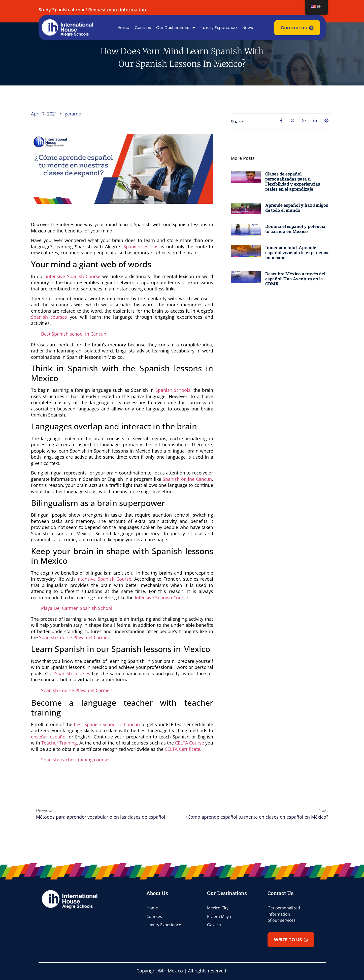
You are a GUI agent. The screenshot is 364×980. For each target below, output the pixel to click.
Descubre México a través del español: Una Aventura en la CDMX (295, 279)
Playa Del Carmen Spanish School (77, 608)
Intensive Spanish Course (161, 598)
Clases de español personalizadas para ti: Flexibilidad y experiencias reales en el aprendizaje (293, 181)
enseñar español (49, 737)
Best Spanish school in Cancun (74, 334)
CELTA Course (190, 743)
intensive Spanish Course (73, 276)
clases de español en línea (59, 770)
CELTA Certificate (183, 749)
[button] (291, 940)
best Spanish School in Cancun (107, 724)
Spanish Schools (173, 390)
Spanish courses (49, 317)
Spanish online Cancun (187, 479)
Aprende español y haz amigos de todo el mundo (297, 208)
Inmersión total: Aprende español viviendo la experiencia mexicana (297, 253)
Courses (143, 28)
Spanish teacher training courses (76, 760)
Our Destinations (176, 28)
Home (123, 28)
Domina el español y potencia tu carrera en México (295, 229)
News (248, 28)
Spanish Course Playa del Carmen (75, 637)
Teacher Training (59, 743)
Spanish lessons (141, 247)
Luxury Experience (219, 28)
